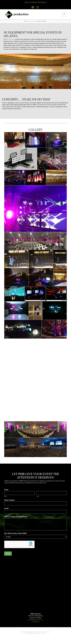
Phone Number (10, 500)
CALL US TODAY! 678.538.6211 (35, 2)
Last (38, 496)
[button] (64, 14)
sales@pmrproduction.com (35, 620)
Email (7, 508)
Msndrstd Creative (40, 633)
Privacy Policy (46, 632)
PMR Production (10, 39)
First (5, 496)
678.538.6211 (35, 622)
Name (7, 490)
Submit (8, 554)
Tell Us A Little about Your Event (16, 517)
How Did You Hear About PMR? (16, 533)
